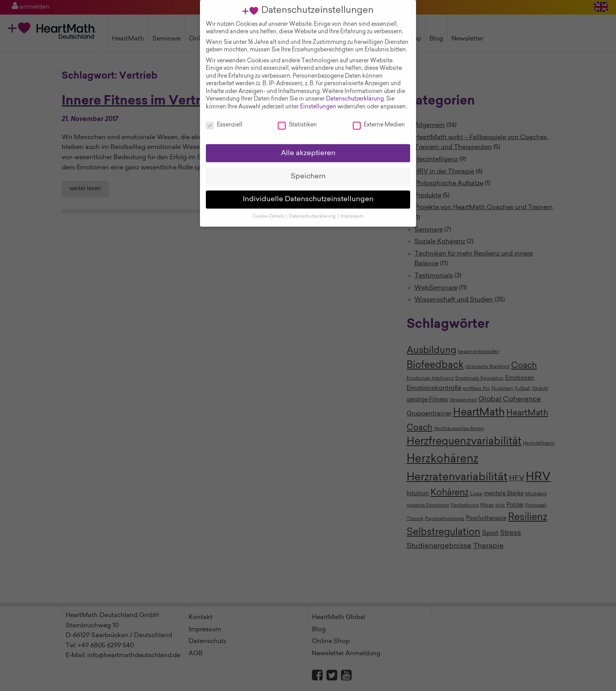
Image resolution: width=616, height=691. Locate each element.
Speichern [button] (308, 169)
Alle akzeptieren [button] (308, 146)
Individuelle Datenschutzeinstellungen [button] (308, 192)
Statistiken (297, 118)
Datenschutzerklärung (355, 92)
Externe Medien (379, 118)
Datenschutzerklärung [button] (313, 209)
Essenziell (224, 118)
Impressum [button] (352, 209)
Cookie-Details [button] (269, 209)
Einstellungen (318, 99)
